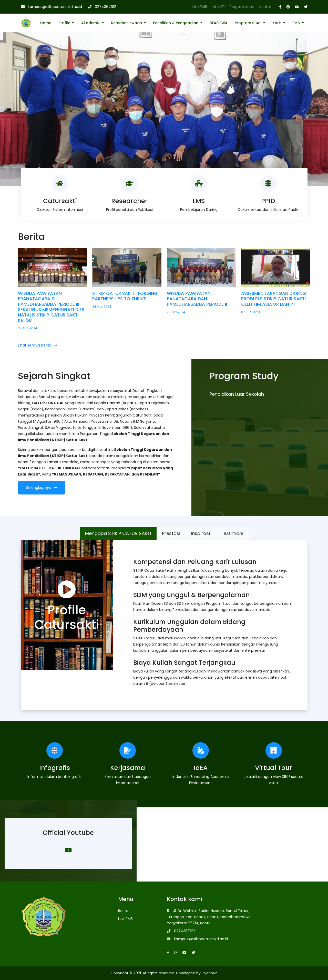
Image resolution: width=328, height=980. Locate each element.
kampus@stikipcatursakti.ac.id (55, 7)
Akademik (91, 23)
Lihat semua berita (38, 345)
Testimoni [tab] (232, 533)
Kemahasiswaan (127, 23)
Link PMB (125, 919)
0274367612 (105, 7)
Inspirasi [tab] (200, 533)
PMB (297, 23)
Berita (123, 911)
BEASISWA (219, 23)
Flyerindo (210, 973)
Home (46, 23)
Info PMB (199, 7)
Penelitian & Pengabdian (176, 23)
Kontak (265, 7)
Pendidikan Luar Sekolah (237, 394)
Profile (65, 23)
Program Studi (249, 23)
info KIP (218, 7)
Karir (277, 23)
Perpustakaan (242, 7)
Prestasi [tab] (171, 533)
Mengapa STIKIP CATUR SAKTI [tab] (118, 533)
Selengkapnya (42, 488)
